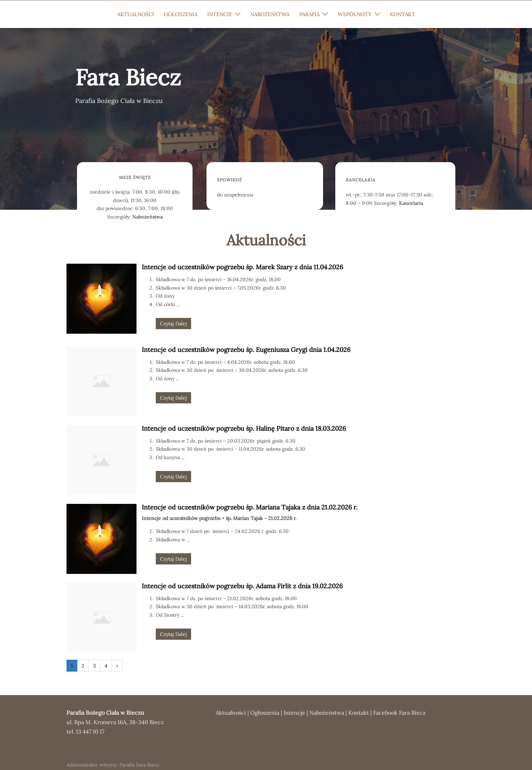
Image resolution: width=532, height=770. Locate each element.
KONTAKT (402, 14)
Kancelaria (411, 203)
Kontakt (359, 713)
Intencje (294, 713)
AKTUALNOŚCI (136, 14)
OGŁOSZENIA (181, 14)
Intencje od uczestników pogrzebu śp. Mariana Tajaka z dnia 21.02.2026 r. (250, 507)
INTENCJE (220, 14)
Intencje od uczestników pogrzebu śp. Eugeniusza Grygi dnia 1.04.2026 (246, 350)
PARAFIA (309, 14)
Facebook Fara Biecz (399, 713)
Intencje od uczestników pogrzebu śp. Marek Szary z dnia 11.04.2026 (242, 267)
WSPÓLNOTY (355, 14)
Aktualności (231, 713)
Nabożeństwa (148, 217)
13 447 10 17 (90, 731)
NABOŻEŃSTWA (270, 14)
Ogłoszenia (265, 713)
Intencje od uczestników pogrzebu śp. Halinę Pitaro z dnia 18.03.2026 (244, 428)
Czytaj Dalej (173, 324)
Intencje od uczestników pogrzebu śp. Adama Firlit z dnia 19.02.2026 (242, 586)
